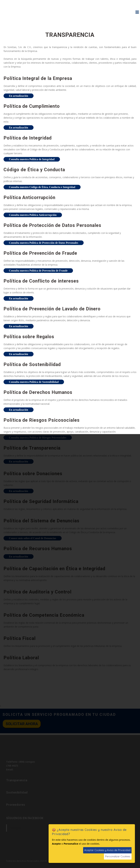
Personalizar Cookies (118, 856)
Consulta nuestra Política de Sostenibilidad (34, 382)
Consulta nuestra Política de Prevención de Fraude (38, 271)
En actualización (19, 96)
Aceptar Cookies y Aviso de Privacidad (107, 850)
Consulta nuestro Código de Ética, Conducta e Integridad (42, 187)
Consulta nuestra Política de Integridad (32, 159)
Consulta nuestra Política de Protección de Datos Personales (44, 243)
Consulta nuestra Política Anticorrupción (33, 215)
